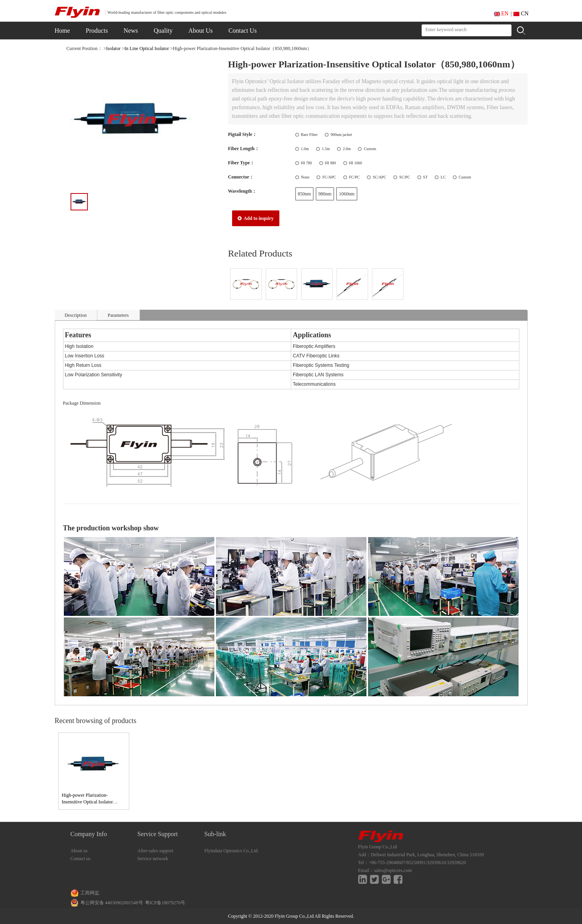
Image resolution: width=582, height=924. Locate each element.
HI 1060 (356, 163)
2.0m (347, 149)
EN (501, 14)
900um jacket (341, 135)
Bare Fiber (310, 135)
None (305, 177)
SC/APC (379, 177)
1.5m (326, 149)
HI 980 (331, 163)
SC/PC (404, 177)
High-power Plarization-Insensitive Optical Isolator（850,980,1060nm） (87, 802)
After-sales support (155, 851)
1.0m (305, 149)
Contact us (81, 859)
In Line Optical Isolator (147, 48)
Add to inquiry (256, 218)
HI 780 (307, 163)
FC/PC (354, 177)
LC (443, 177)
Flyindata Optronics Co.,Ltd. (232, 851)
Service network (153, 859)
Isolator (113, 48)
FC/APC (329, 177)
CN (521, 14)
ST (426, 177)
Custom (370, 149)
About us (79, 851)
